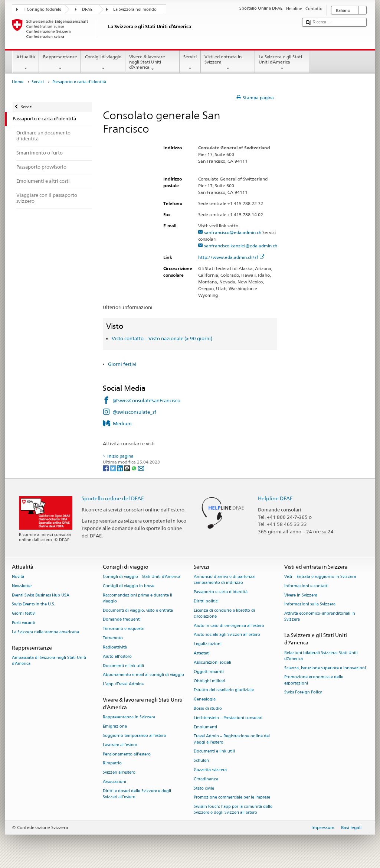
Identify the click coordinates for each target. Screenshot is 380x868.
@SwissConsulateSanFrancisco (146, 400)
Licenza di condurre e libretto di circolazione (224, 613)
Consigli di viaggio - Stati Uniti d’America (142, 577)
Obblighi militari (209, 681)
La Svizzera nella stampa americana (45, 632)
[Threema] (127, 468)
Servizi (190, 63)
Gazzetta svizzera (210, 770)
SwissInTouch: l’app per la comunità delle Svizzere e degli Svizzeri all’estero (233, 810)
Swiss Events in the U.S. (34, 604)
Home (18, 82)
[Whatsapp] (135, 468)
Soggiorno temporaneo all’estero (135, 736)
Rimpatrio (112, 763)
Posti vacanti (24, 623)
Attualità (26, 63)
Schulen (201, 761)
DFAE (87, 9)
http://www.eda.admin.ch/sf (231, 257)
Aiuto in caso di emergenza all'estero (229, 626)
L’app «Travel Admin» (123, 684)
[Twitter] (113, 468)
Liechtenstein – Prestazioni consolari (228, 718)
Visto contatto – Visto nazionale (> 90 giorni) (162, 338)
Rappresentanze (60, 63)
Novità (18, 577)
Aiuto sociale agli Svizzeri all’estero (227, 635)
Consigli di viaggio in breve (129, 586)
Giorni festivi (122, 364)
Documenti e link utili (123, 666)
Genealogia (205, 700)
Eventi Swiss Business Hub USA (41, 595)
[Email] (141, 468)
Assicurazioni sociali (212, 662)
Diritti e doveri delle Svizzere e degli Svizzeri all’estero (137, 794)
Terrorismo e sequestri (124, 629)
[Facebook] (106, 468)
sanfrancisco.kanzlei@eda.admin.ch (241, 246)
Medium (122, 423)
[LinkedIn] (120, 468)
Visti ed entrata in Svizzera (228, 63)
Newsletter (22, 586)
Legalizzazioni (208, 644)
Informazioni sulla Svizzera (310, 604)
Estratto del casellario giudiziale (224, 690)
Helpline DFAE (275, 498)
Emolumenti (205, 727)
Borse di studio (208, 708)
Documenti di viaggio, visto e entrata (138, 610)
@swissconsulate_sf (134, 412)
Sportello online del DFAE (113, 498)
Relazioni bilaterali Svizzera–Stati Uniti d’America (321, 656)
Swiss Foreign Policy (303, 693)
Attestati (202, 653)
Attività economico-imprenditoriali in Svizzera (320, 617)
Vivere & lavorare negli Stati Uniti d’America (153, 63)
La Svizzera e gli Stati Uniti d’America (282, 63)
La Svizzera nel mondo (135, 9)
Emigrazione (115, 727)
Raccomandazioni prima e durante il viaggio (137, 598)
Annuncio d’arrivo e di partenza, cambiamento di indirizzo (225, 580)
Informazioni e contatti (306, 586)
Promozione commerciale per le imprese (232, 798)
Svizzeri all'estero (119, 773)
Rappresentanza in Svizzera (129, 717)
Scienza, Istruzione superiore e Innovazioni (325, 668)
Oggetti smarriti (209, 672)
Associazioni (114, 782)
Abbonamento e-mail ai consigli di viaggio (143, 675)
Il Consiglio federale (42, 9)
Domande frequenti (122, 620)
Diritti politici (206, 601)
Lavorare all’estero (120, 745)
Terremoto (113, 638)
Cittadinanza (206, 779)
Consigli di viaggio (103, 63)
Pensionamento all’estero (127, 754)
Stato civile (204, 788)
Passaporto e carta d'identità (221, 592)
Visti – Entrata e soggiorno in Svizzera (320, 577)
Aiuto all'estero (117, 656)
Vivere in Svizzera (301, 595)
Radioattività (115, 647)
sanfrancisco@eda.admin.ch (233, 232)
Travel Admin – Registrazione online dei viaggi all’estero (232, 739)
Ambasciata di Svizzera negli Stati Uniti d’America (49, 661)
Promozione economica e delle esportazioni (314, 680)
